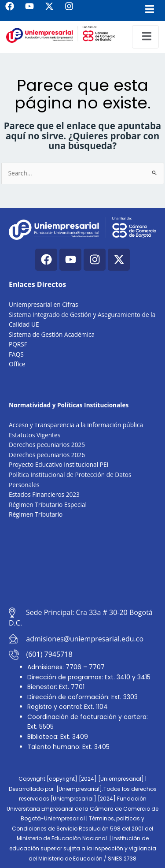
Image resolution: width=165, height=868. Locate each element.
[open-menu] (145, 37)
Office (17, 364)
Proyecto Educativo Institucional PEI (59, 464)
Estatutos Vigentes (35, 435)
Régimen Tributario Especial (48, 505)
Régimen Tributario (36, 514)
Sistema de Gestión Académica (52, 334)
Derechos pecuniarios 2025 (47, 445)
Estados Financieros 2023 (44, 494)
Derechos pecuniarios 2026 (47, 455)
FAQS (16, 354)
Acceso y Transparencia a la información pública (76, 425)
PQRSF (18, 344)
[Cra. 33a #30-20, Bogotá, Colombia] (82, 564)
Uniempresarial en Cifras (44, 304)
